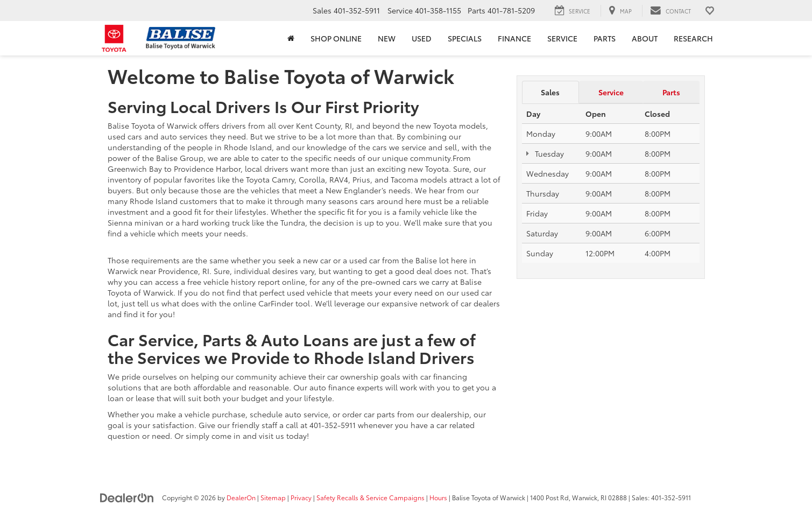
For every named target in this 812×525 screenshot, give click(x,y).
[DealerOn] (127, 497)
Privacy (301, 497)
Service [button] (562, 38)
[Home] (291, 38)
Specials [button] (465, 38)
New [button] (387, 38)
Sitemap (273, 497)
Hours (438, 497)
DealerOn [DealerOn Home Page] (241, 497)
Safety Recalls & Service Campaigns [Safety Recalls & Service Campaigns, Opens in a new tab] (370, 497)
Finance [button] (514, 38)
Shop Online (336, 38)
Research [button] (693, 38)
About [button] (645, 38)
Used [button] (422, 38)
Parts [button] (605, 38)
